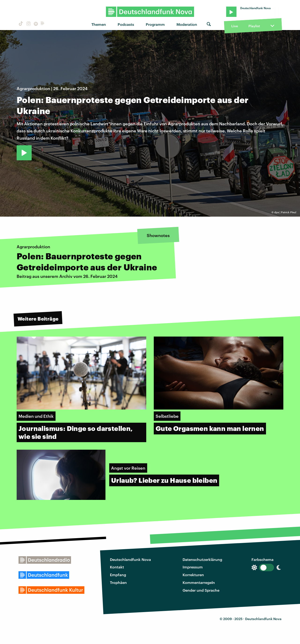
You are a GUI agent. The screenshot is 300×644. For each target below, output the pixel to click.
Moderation (187, 24)
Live (235, 26)
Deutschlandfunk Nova (130, 559)
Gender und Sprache (201, 590)
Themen (99, 24)
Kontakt (117, 567)
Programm (155, 24)
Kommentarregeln (199, 582)
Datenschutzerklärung (202, 559)
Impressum (193, 567)
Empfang (118, 575)
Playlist (254, 26)
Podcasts (126, 24)
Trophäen (118, 582)
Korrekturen (193, 575)
